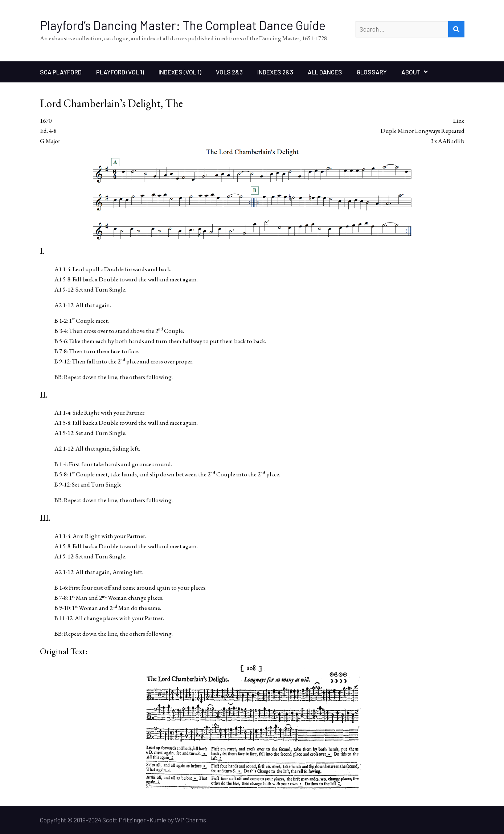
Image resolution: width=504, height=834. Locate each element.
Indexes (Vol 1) (180, 72)
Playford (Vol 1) (120, 72)
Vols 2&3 (229, 72)
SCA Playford (61, 72)
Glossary (372, 72)
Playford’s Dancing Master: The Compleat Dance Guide (183, 25)
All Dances (325, 72)
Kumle (158, 820)
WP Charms (190, 820)
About (411, 72)
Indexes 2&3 (275, 72)
